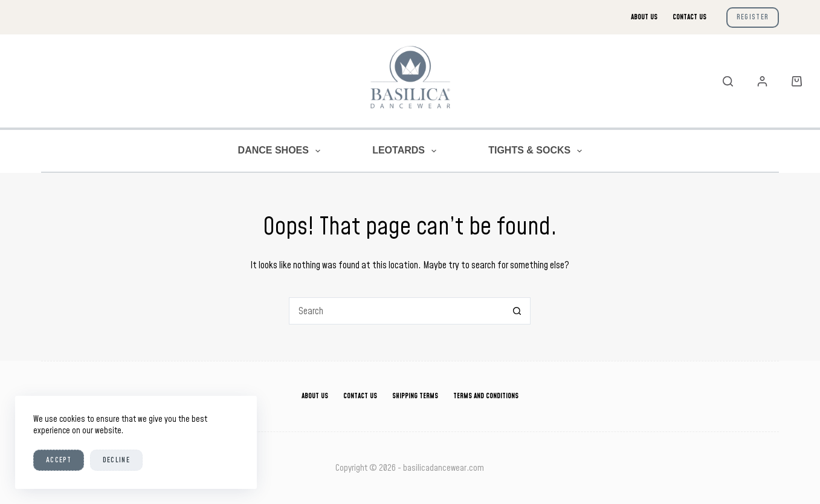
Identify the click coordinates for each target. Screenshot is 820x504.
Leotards (407, 151)
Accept (59, 460)
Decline (116, 460)
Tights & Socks (538, 151)
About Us (644, 17)
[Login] (762, 81)
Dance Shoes (282, 151)
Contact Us (689, 17)
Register (753, 17)
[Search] (728, 81)
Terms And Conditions (486, 396)
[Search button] (517, 311)
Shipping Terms (415, 396)
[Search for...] (396, 311)
